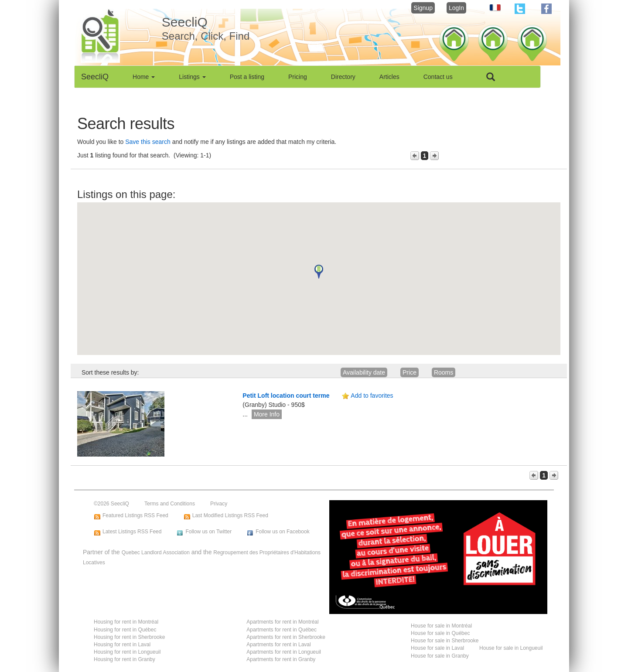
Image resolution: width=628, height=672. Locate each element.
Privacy (219, 504)
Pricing (298, 77)
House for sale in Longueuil (511, 648)
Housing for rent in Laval (122, 645)
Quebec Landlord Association (156, 553)
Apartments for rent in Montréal (282, 622)
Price (410, 372)
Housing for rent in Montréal (126, 622)
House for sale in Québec (440, 633)
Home (144, 77)
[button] (319, 272)
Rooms (444, 372)
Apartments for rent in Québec (282, 630)
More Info (267, 414)
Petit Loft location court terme (286, 396)
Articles (389, 77)
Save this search (148, 142)
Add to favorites (372, 396)
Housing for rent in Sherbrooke (129, 637)
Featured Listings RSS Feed (135, 515)
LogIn (456, 8)
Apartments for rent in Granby (281, 659)
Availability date (364, 372)
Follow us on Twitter (208, 532)
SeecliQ (95, 77)
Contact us (438, 77)
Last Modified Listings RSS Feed (230, 515)
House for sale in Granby (440, 656)
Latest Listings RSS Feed (132, 532)
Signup (423, 8)
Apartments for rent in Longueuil (284, 652)
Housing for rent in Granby (125, 659)
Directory (343, 77)
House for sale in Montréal (441, 626)
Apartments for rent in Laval (278, 645)
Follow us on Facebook (282, 532)
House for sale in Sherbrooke (445, 641)
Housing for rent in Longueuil (127, 652)
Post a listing (247, 77)
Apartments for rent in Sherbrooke (286, 637)
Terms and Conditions (170, 504)
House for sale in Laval (437, 648)
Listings (192, 77)
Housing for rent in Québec (125, 630)
